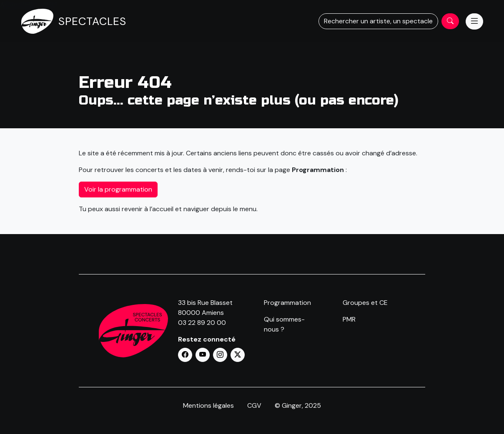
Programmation (287, 303)
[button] (185, 355)
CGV (254, 405)
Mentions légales (208, 405)
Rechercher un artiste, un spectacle (378, 21)
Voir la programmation (118, 189)
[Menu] (474, 21)
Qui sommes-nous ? (284, 324)
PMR (349, 319)
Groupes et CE (365, 303)
